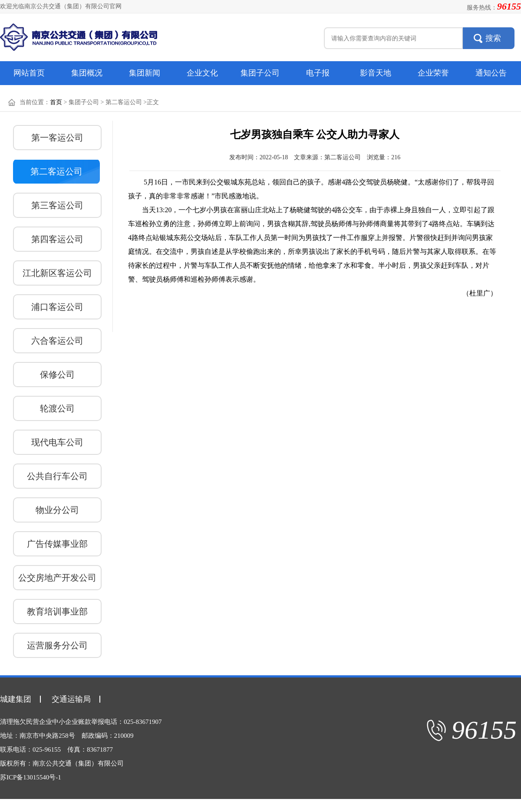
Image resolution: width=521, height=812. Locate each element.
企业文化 (202, 73)
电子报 (318, 73)
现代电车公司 (57, 442)
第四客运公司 (57, 239)
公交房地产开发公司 (57, 578)
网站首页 (29, 73)
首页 (56, 102)
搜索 (493, 38)
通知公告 (491, 73)
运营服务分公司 (57, 645)
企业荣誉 (433, 73)
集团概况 (87, 73)
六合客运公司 (57, 341)
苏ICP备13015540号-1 (31, 777)
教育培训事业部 (57, 611)
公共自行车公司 (57, 476)
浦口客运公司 (57, 307)
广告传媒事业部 (57, 544)
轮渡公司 (57, 408)
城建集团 (16, 699)
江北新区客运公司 (57, 273)
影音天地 (376, 73)
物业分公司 (57, 510)
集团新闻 (145, 73)
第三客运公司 (57, 205)
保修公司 (57, 375)
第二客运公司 (56, 171)
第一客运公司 (57, 138)
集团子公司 (260, 73)
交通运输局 (71, 699)
